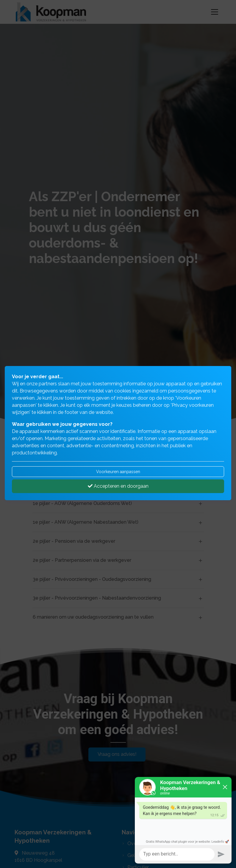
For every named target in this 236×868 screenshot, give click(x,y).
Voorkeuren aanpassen (118, 472)
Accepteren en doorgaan (118, 486)
